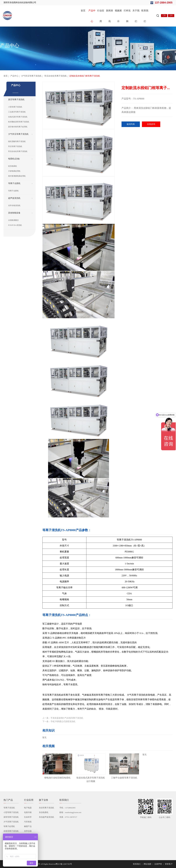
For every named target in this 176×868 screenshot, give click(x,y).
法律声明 (158, 864)
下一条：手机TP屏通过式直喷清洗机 (59, 722)
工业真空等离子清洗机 (17, 112)
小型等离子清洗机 (15, 107)
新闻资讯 (110, 16)
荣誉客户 (169, 864)
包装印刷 (28, 812)
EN (171, 16)
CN (164, 16)
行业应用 (101, 16)
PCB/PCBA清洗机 (15, 225)
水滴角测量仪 (13, 220)
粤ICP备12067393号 (64, 864)
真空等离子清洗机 (16, 100)
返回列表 (131, 124)
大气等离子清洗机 (11, 822)
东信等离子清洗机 (46, 808)
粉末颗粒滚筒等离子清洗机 (19, 122)
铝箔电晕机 (13, 166)
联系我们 (145, 16)
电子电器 (28, 808)
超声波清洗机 (14, 198)
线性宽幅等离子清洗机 (17, 141)
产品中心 (92, 16)
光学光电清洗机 (14, 205)
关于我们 (136, 16)
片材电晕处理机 (14, 171)
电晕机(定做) (14, 159)
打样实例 (127, 16)
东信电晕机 (44, 812)
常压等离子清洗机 (15, 146)
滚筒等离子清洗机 (11, 817)
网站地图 (147, 864)
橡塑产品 (28, 826)
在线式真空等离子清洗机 (18, 117)
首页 (83, 11)
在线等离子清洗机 (11, 831)
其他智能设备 (14, 213)
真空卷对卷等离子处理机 (18, 127)
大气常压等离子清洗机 (31, 76)
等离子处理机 (9, 826)
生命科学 (28, 817)
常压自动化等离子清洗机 (56, 76)
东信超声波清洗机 (46, 817)
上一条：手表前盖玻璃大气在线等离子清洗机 (63, 718)
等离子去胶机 (14, 183)
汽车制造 (28, 822)
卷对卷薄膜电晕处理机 (17, 176)
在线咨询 (151, 124)
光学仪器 (28, 831)
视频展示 (118, 16)
